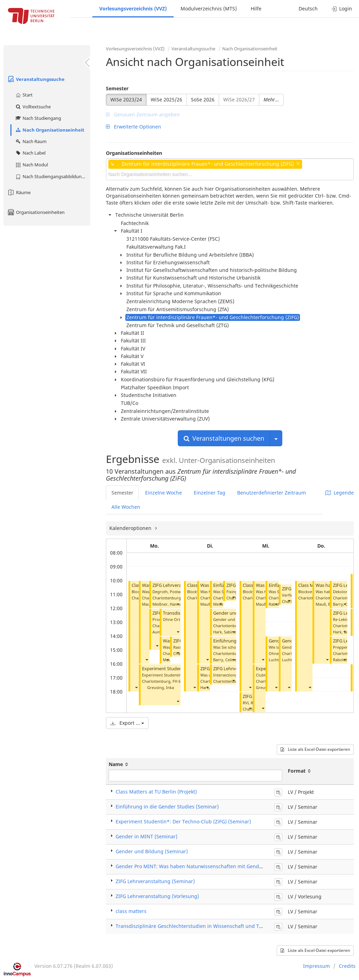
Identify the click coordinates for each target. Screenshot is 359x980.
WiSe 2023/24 (126, 99)
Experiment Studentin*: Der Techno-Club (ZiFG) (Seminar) (183, 821)
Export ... (127, 723)
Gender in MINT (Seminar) (147, 836)
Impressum (316, 966)
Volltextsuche (33, 107)
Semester (117, 88)
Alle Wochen (126, 507)
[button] (136, 687)
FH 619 (179, 681)
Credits (347, 966)
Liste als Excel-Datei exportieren (315, 749)
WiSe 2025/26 (166, 99)
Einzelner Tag (210, 493)
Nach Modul (31, 165)
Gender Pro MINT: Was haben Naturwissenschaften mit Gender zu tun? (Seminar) (211, 866)
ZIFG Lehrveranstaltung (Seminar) (155, 881)
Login (342, 9)
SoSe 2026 (203, 99)
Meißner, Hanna (167, 604)
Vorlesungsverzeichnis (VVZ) (133, 9)
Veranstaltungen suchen (224, 438)
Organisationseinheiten (36, 212)
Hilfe (256, 9)
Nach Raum (31, 141)
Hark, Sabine (225, 632)
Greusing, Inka (161, 687)
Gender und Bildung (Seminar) (152, 851)
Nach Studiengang (38, 118)
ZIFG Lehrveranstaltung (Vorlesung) (157, 896)
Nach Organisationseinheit (50, 130)
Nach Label (30, 153)
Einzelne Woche (164, 493)
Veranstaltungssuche (36, 79)
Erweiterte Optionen (133, 127)
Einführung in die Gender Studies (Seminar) (167, 807)
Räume (19, 192)
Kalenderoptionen (131, 528)
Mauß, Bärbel (328, 604)
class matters (131, 911)
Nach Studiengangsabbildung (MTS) (53, 176)
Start (24, 95)
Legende (340, 493)
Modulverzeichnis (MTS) (209, 9)
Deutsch (308, 9)
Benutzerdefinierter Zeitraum (272, 493)
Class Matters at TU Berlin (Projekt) (156, 792)
